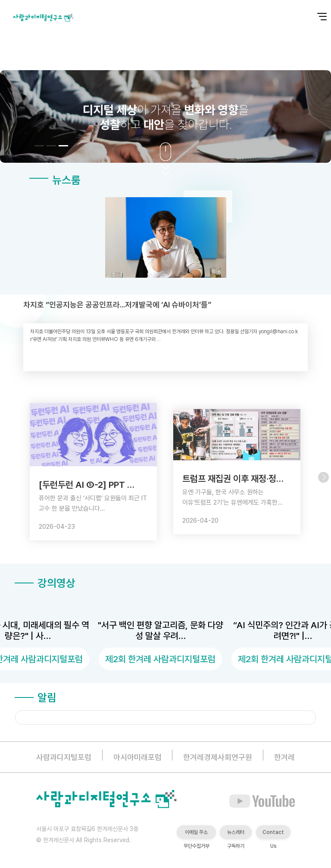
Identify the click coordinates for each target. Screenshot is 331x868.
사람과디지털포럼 (64, 757)
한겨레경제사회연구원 (218, 757)
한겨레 (284, 757)
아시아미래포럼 (137, 757)
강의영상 (45, 583)
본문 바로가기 (0, 0)
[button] (39, 146)
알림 (36, 697)
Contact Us (273, 834)
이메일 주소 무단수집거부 (197, 834)
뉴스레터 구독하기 (236, 834)
